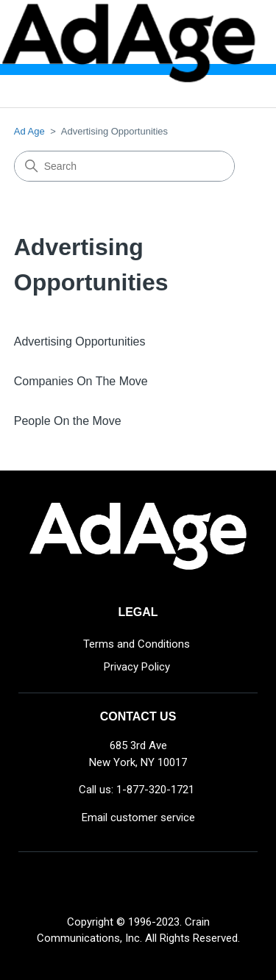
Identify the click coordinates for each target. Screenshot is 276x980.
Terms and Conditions (137, 644)
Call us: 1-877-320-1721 (137, 790)
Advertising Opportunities (80, 341)
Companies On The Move (81, 381)
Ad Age (29, 131)
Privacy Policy (137, 667)
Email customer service (138, 818)
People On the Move (68, 421)
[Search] (124, 166)
